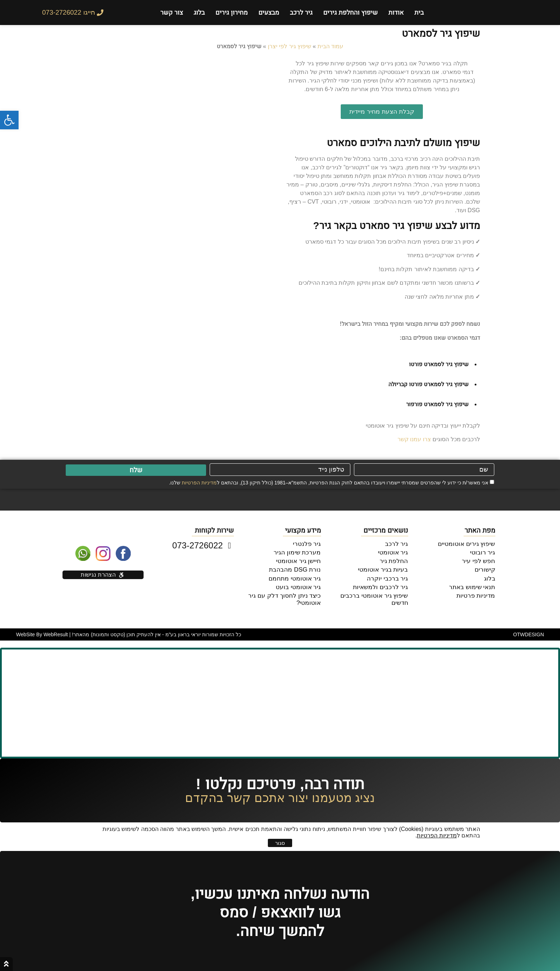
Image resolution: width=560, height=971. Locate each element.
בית (419, 13)
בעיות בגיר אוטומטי (385, 568)
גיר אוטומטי (394, 551)
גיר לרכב (301, 13)
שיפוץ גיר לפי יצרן (289, 46)
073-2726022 (203, 545)
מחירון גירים (231, 13)
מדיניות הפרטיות (199, 483)
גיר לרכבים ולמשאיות (382, 584)
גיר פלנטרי (308, 543)
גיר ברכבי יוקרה (389, 576)
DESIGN (529, 631)
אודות (396, 13)
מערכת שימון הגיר (299, 551)
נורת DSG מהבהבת (297, 568)
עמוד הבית (330, 46)
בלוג (199, 13)
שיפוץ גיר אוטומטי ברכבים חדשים (368, 592)
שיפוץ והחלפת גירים (351, 13)
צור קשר (172, 13)
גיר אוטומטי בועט (300, 584)
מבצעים (269, 13)
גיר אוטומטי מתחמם (297, 576)
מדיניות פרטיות (477, 592)
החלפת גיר (395, 560)
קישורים (486, 568)
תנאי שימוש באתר (474, 584)
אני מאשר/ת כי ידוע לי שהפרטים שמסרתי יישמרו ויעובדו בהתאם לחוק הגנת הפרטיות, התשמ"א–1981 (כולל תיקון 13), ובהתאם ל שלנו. (328, 483)
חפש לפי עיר (480, 560)
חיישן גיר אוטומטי (300, 560)
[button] (9, 120)
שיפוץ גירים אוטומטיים (468, 543)
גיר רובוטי (484, 551)
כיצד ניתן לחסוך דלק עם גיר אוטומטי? (287, 596)
